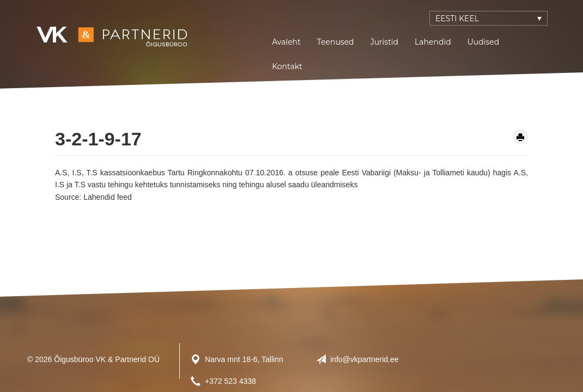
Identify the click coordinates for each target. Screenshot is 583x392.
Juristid (384, 42)
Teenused (336, 42)
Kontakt (287, 66)
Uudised (484, 42)
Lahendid (433, 42)
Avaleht (286, 42)
